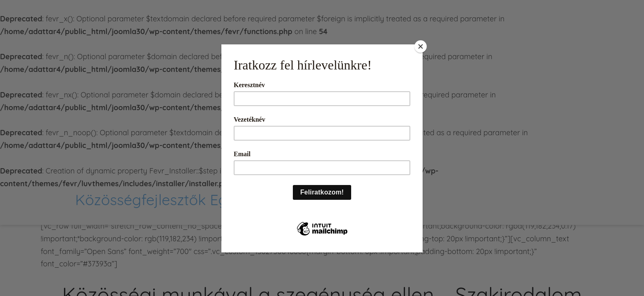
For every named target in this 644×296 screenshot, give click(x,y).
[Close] (421, 46)
